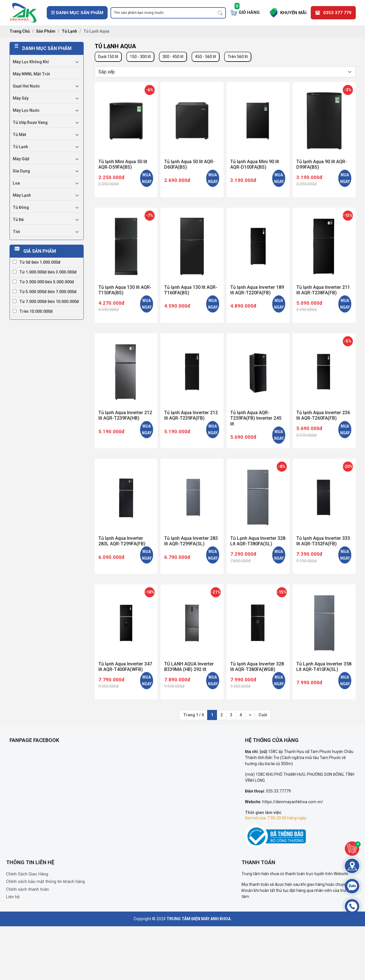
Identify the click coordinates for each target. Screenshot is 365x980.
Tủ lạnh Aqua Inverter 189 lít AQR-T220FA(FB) (257, 290)
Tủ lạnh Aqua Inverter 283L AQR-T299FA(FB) (122, 541)
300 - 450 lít (173, 57)
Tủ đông (21, 207)
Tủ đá (18, 220)
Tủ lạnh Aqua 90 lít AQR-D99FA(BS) (322, 164)
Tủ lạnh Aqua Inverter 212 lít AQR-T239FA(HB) (125, 415)
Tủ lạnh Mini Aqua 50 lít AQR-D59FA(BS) (123, 164)
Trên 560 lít (238, 57)
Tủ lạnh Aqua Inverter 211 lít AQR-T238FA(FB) (323, 290)
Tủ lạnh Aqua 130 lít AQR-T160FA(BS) (191, 290)
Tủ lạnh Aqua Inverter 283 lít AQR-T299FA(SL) (191, 541)
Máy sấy (21, 98)
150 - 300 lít (140, 57)
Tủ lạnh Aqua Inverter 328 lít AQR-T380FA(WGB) (257, 667)
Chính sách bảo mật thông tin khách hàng (45, 882)
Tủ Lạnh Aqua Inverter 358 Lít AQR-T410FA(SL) (324, 667)
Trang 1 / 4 (193, 715)
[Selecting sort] (225, 72)
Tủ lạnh (20, 147)
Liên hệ (13, 897)
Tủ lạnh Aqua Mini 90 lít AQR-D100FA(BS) (255, 164)
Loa (16, 183)
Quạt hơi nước (26, 86)
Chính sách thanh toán (27, 889)
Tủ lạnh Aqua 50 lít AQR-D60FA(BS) (189, 164)
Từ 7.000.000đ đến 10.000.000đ (46, 302)
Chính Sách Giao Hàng (27, 874)
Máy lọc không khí (31, 62)
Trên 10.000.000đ (33, 311)
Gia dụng (21, 171)
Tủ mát (19, 135)
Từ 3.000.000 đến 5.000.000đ (43, 282)
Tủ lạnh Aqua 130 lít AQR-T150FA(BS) (125, 290)
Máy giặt (21, 159)
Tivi (16, 232)
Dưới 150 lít (108, 57)
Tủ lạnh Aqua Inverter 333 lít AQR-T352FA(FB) (323, 541)
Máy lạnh (22, 195)
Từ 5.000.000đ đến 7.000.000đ (45, 292)
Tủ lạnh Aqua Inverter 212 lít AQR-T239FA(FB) (191, 415)
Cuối (263, 715)
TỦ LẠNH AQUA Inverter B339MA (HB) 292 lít (189, 667)
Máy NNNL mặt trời (31, 74)
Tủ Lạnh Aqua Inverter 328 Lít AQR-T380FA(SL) (258, 541)
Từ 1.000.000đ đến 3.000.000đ (45, 272)
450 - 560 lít (206, 57)
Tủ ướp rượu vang (30, 122)
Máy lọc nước (26, 110)
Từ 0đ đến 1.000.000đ (37, 262)
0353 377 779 (337, 13)
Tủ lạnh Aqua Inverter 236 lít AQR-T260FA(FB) (323, 415)
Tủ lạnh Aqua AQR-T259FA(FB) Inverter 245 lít (256, 418)
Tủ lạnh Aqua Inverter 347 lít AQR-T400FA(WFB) (125, 667)
